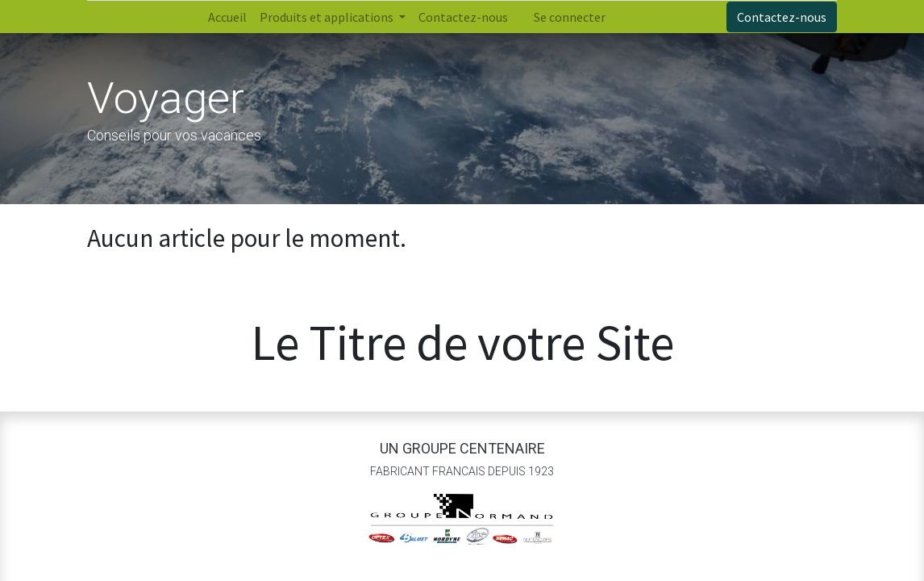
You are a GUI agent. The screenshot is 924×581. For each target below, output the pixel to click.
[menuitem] (227, 17)
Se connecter (570, 17)
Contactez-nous (782, 17)
